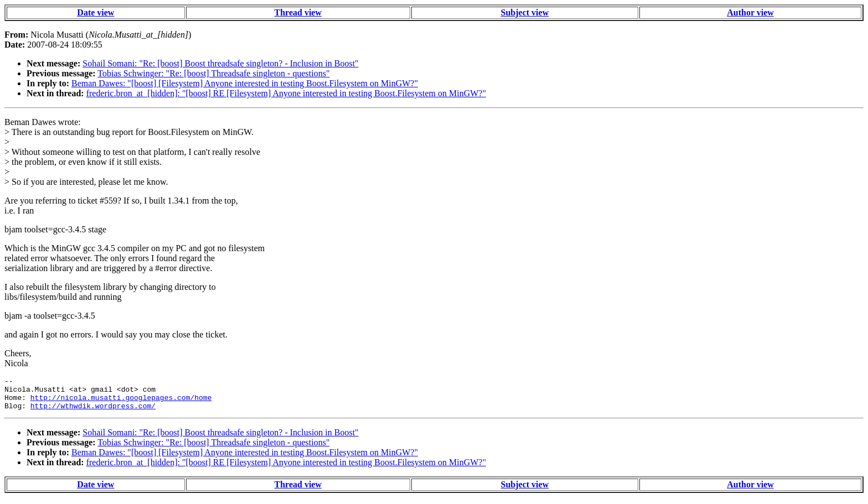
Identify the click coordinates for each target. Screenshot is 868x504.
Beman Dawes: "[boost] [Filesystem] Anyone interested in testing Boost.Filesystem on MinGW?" (245, 83)
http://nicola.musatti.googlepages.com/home (121, 402)
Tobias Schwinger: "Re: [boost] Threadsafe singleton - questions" (213, 73)
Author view (750, 12)
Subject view (525, 12)
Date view (95, 12)
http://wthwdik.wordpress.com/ (93, 412)
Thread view (298, 12)
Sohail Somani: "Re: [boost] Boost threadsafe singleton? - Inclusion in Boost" (220, 63)
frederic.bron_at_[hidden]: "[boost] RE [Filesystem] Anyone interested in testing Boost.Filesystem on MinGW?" (286, 93)
